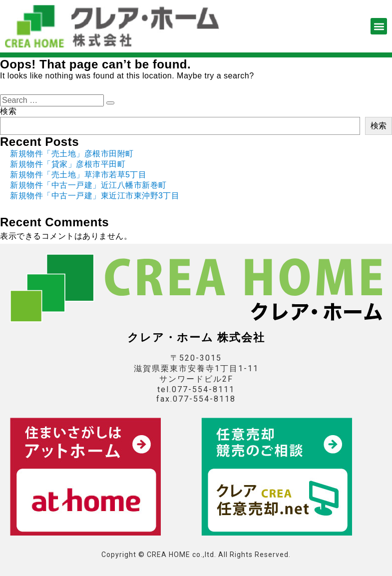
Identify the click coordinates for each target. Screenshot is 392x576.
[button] (379, 26)
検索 (8, 111)
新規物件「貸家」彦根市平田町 (68, 164)
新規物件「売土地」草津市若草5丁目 (78, 175)
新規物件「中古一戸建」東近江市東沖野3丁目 (95, 196)
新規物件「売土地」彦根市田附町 (72, 154)
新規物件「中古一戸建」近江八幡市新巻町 (88, 185)
